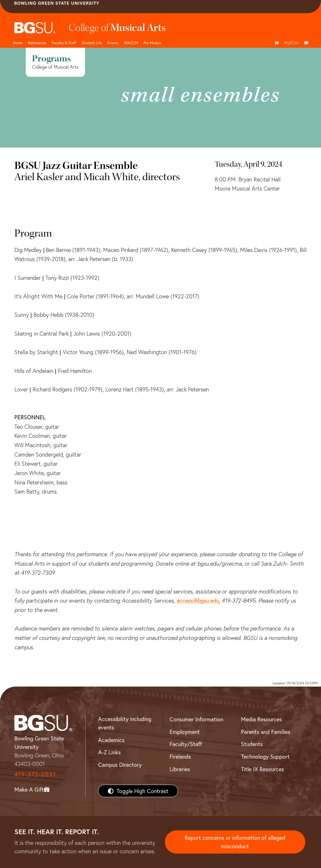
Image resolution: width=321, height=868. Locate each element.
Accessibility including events (125, 723)
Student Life (92, 43)
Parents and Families (266, 732)
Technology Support (265, 756)
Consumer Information (196, 719)
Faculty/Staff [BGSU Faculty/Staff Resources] (186, 744)
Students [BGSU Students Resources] (252, 744)
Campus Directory (120, 765)
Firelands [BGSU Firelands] (180, 756)
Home (18, 43)
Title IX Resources (263, 769)
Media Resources (261, 719)
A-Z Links (109, 752)
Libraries (180, 769)
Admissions (37, 43)
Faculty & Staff (64, 43)
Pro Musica (152, 43)
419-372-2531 (35, 774)
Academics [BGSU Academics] (111, 740)
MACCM (131, 43)
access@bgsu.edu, (198, 600)
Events (113, 43)
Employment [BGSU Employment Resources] (185, 732)
